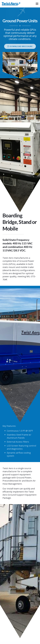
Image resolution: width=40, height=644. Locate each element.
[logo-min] (11, 4)
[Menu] (37, 4)
